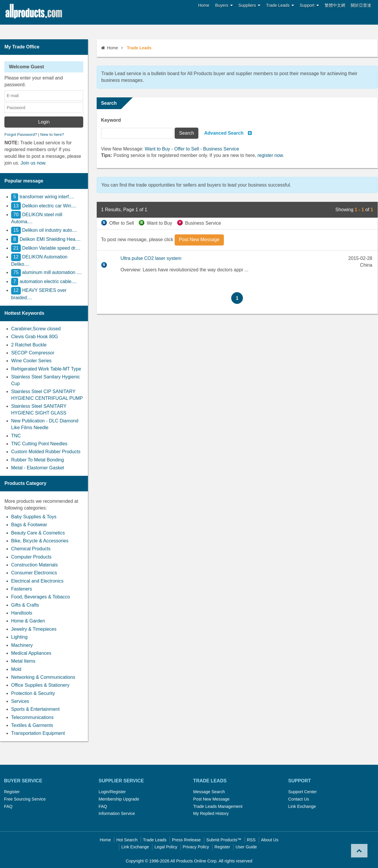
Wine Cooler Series (31, 361)
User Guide (246, 847)
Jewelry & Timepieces (34, 629)
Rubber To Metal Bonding (38, 460)
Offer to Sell (187, 149)
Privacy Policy (196, 847)
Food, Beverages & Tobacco (41, 597)
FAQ (8, 806)
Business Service (221, 149)
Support (309, 5)
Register (12, 792)
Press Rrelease (186, 840)
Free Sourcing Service (25, 799)
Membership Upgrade (119, 799)
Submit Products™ (224, 840)
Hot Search (127, 840)
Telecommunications (32, 717)
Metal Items (23, 661)
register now (270, 155)
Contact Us (298, 799)
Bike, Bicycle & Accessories (40, 541)
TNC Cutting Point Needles (39, 444)
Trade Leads (280, 5)
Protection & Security (33, 693)
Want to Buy (157, 149)
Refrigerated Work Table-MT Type (46, 369)
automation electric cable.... (44, 281)
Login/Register (112, 792)
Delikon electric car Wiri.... (44, 206)
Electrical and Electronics (37, 581)
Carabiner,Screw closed (36, 329)
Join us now (33, 163)
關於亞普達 (361, 5)
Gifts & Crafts (25, 605)
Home (204, 5)
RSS (251, 840)
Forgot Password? (21, 134)
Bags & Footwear (29, 525)
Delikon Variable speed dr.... (46, 248)
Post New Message (211, 799)
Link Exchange (302, 806)
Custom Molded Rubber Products (46, 452)
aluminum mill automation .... (46, 272)
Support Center (302, 792)
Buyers (224, 5)
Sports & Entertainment (35, 709)
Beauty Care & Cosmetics (38, 533)
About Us (270, 840)
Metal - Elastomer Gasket (38, 468)
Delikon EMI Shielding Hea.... (46, 239)
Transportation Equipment (38, 733)
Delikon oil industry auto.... (44, 230)
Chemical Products (31, 549)
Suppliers (250, 5)
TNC (16, 436)
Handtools (22, 613)
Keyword (111, 120)
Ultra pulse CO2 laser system (151, 258)
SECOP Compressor (33, 353)
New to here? (52, 134)
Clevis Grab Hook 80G (35, 337)
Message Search (209, 792)
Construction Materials (34, 565)
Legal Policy (166, 847)
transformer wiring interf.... (42, 197)
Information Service (117, 813)
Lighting (19, 637)
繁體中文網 (335, 5)
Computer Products (31, 557)
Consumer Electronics (34, 573)
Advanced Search (224, 133)
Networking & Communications (43, 677)
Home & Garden (28, 621)
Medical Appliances (31, 653)
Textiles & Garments (32, 725)
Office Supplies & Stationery (40, 685)
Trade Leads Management (218, 806)
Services (20, 701)
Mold (16, 669)
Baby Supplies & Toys (34, 517)
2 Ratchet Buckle (29, 345)
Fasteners (22, 589)
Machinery (22, 645)
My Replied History (211, 813)
